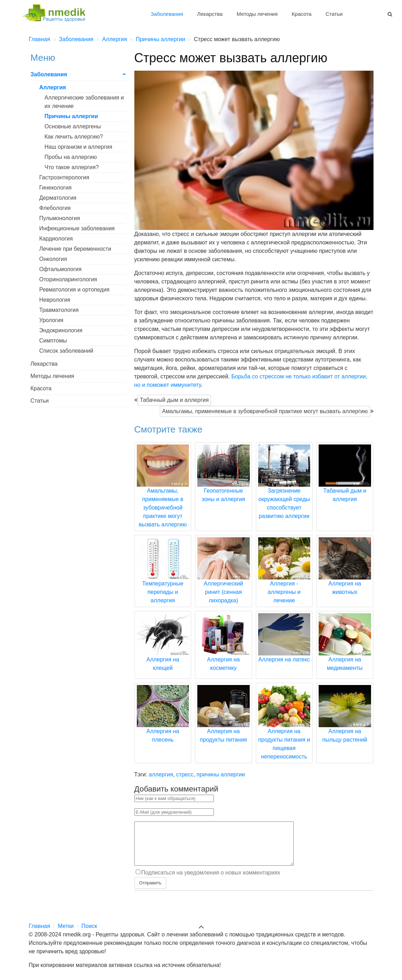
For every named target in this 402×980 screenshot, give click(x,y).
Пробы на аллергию (71, 157)
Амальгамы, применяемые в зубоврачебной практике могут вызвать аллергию (265, 411)
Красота (301, 14)
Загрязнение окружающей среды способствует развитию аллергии (284, 491)
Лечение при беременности (75, 249)
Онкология (53, 259)
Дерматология (58, 198)
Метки (66, 926)
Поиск (89, 926)
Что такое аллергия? (72, 167)
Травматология (59, 310)
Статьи (334, 14)
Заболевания (167, 14)
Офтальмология (60, 269)
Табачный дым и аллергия (174, 400)
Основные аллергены (73, 126)
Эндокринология (61, 330)
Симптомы (53, 341)
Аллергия (53, 87)
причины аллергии (221, 774)
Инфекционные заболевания (77, 228)
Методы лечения (257, 14)
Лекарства (210, 14)
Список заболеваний (66, 351)
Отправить (150, 891)
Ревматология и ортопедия (75, 290)
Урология (52, 320)
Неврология (55, 300)
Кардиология (56, 239)
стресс (185, 774)
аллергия (161, 774)
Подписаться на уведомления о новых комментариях (211, 881)
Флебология (55, 208)
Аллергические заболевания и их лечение (84, 102)
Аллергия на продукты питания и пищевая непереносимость (284, 731)
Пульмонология (60, 218)
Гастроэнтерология (64, 177)
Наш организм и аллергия (79, 147)
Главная (40, 926)
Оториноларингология (68, 279)
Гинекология (56, 188)
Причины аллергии (71, 116)
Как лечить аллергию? (74, 137)
